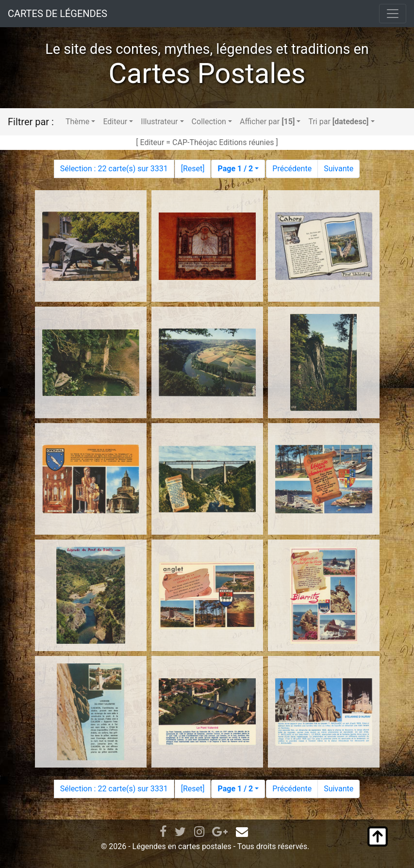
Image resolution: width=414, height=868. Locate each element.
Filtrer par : (31, 122)
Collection (209, 122)
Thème (77, 122)
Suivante (339, 169)
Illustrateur (159, 122)
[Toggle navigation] (393, 14)
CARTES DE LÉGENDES (58, 14)
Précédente (292, 169)
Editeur (115, 122)
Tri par (338, 122)
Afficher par (267, 122)
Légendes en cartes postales (182, 846)
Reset (193, 169)
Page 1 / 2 (235, 169)
